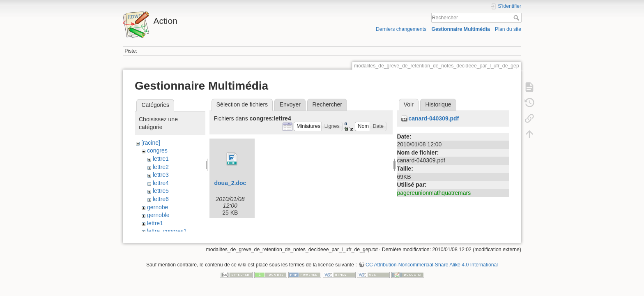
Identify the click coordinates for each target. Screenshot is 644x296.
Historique (438, 104)
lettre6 (161, 199)
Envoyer (290, 104)
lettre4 (161, 183)
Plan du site (508, 29)
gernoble (158, 215)
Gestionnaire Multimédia (460, 29)
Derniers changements (401, 29)
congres (157, 150)
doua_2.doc (230, 183)
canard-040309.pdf (434, 118)
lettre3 (161, 175)
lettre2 (161, 167)
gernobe (158, 207)
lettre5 (161, 191)
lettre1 (161, 159)
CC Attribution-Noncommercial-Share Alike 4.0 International (432, 269)
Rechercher (517, 18)
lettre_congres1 (167, 231)
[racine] (151, 143)
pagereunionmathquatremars (434, 193)
